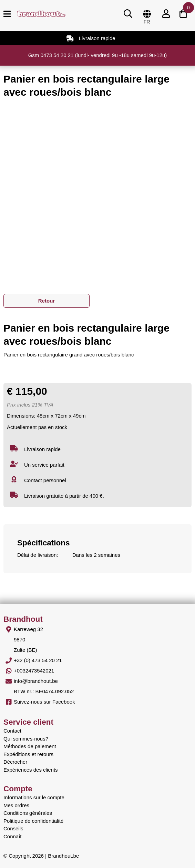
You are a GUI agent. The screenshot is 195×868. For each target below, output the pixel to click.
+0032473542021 (34, 671)
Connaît (13, 836)
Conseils (13, 828)
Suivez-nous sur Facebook (44, 702)
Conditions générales (28, 813)
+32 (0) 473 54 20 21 (38, 660)
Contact (12, 731)
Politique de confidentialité (33, 821)
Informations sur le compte (34, 797)
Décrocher (15, 762)
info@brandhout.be (36, 681)
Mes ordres (16, 805)
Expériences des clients (31, 770)
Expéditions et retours (28, 754)
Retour (47, 301)
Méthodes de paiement (30, 746)
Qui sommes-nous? (26, 739)
